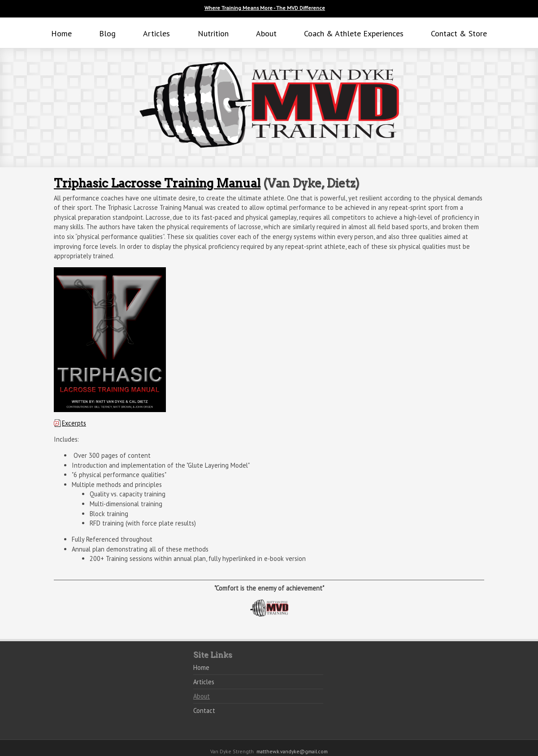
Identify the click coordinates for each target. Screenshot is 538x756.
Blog (107, 33)
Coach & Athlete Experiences (354, 33)
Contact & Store (459, 33)
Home (61, 33)
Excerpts (74, 423)
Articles (156, 33)
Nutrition (213, 33)
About (266, 33)
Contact (204, 710)
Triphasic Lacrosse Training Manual (157, 183)
